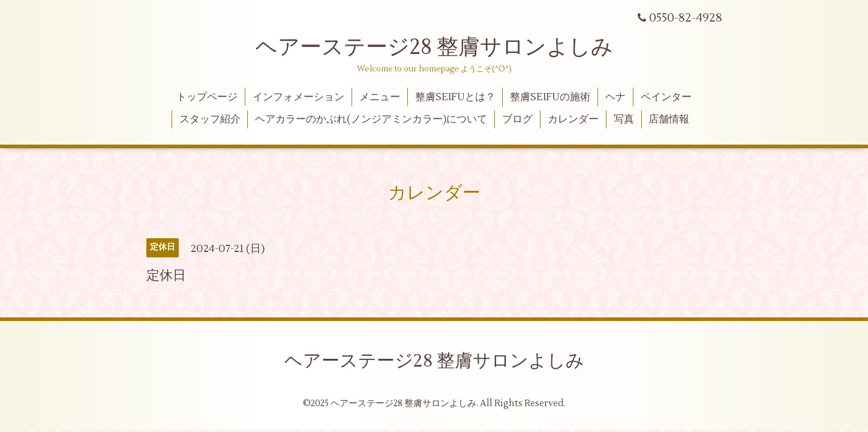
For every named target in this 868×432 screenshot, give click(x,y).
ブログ (517, 119)
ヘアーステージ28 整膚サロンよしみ (434, 47)
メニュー (380, 97)
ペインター (666, 97)
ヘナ (615, 97)
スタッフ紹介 (210, 119)
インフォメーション (298, 97)
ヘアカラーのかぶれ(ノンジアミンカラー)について (371, 119)
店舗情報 (669, 119)
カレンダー (573, 119)
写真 (624, 119)
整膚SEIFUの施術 (550, 97)
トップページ (207, 97)
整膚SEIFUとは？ (455, 97)
